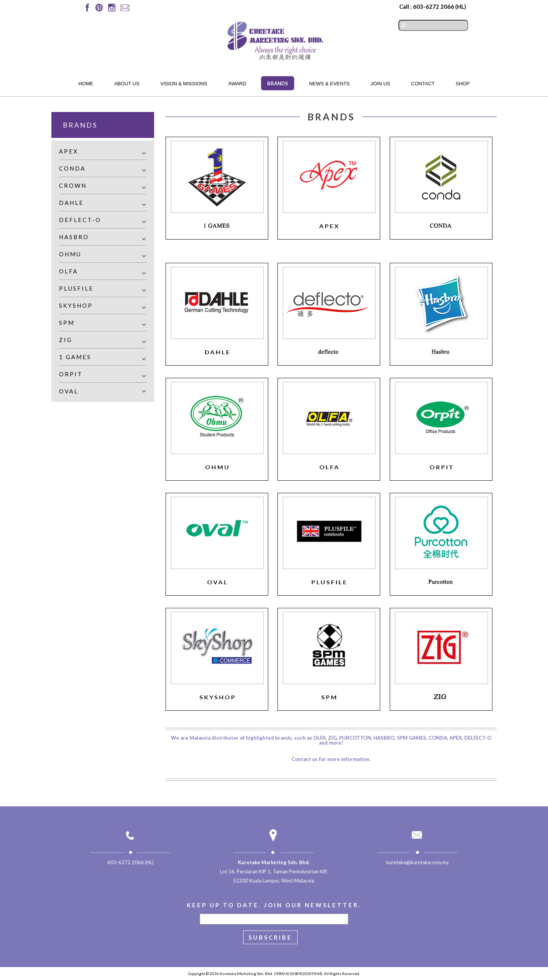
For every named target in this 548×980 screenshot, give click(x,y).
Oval (69, 391)
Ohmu (70, 254)
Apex (69, 151)
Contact (423, 84)
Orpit (71, 374)
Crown (73, 185)
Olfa (68, 271)
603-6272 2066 (433, 6)
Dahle (71, 203)
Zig (66, 340)
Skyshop (76, 305)
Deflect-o (80, 220)
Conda (72, 168)
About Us (127, 84)
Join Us (380, 84)
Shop (463, 84)
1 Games (75, 357)
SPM (67, 323)
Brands (278, 83)
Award (237, 84)
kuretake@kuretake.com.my (418, 862)
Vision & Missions (184, 84)
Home (86, 84)
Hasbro (74, 237)
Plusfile (76, 288)
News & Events (329, 84)
